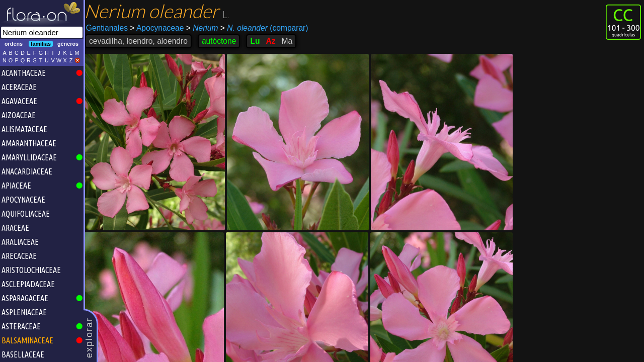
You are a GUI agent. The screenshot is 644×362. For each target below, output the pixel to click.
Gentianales (109, 28)
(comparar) (267, 28)
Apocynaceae (159, 28)
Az (273, 41)
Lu (257, 41)
